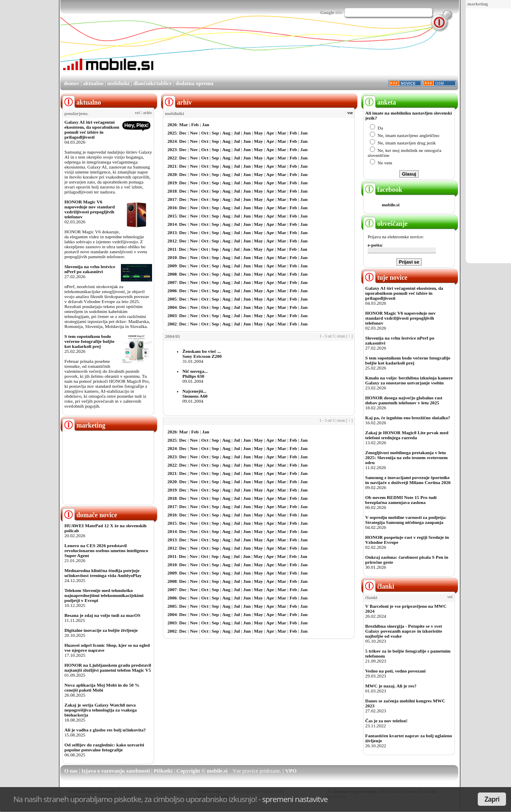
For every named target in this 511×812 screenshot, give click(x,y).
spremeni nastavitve (295, 799)
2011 (172, 249)
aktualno (93, 83)
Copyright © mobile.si (202, 771)
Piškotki (163, 771)
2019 (172, 183)
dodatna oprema (194, 83)
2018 (172, 191)
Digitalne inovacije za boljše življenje (101, 630)
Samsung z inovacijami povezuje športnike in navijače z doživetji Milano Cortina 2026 (408, 480)
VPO (291, 771)
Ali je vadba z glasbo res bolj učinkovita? (105, 730)
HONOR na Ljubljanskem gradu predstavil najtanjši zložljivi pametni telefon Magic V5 (108, 668)
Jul (237, 133)
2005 (172, 299)
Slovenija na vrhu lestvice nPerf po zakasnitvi (90, 269)
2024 (172, 141)
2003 (172, 316)
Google (327, 12)
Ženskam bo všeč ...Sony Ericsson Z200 (202, 354)
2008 (172, 274)
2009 (172, 266)
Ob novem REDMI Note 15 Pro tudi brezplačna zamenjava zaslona (401, 500)
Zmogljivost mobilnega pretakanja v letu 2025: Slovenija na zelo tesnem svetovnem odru (407, 457)
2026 (172, 125)
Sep (215, 133)
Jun (247, 133)
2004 (172, 307)
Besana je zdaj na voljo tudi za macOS (102, 615)
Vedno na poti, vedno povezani (395, 671)
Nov (194, 133)
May (258, 133)
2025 (172, 133)
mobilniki (118, 83)
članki (379, 586)
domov (71, 83)
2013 (172, 232)
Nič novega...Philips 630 (195, 374)
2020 (172, 174)
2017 (172, 199)
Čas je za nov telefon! (386, 721)
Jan (205, 125)
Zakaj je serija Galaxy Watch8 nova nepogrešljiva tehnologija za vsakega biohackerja (101, 710)
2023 (172, 149)
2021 (172, 166)
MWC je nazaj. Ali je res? (391, 686)
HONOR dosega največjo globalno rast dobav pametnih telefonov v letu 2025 (404, 400)
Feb (195, 125)
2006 (172, 291)
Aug (226, 133)
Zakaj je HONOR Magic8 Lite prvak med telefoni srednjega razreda (407, 435)
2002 (172, 324)
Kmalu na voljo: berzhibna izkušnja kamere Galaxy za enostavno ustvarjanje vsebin (409, 380)
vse (350, 113)
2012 (172, 241)
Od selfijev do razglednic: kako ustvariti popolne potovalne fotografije (104, 747)
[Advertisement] (307, 51)
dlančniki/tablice (152, 83)
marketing (478, 4)
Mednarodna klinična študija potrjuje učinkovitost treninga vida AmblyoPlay (103, 573)
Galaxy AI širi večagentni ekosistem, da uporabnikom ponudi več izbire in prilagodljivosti (92, 130)
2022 (172, 158)
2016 (172, 208)
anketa (380, 102)
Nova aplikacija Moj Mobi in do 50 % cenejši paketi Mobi (102, 687)
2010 (172, 257)
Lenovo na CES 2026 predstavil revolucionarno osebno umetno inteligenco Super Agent (106, 550)
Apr (270, 133)
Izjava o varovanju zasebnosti (116, 771)
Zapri (492, 799)
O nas (71, 771)
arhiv (147, 113)
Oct (205, 133)
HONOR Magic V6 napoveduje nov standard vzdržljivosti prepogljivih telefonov (90, 209)
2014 (172, 224)
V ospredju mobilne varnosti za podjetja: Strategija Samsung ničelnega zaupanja (406, 520)
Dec (183, 133)
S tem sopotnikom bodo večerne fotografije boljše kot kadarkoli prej (90, 341)
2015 (172, 216)
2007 (172, 282)
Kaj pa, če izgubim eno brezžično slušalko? (408, 418)
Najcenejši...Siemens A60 (195, 394)
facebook (383, 190)
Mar (183, 125)
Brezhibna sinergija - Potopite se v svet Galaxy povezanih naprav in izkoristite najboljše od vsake (404, 631)
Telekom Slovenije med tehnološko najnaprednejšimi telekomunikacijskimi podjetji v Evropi (104, 595)
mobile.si (391, 205)
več (138, 113)
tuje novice (385, 278)
